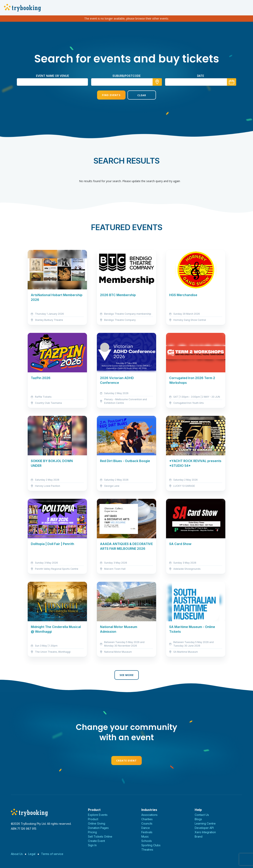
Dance (146, 828)
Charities (147, 819)
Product (93, 819)
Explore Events (98, 815)
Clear (142, 95)
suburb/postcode (126, 76)
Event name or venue (52, 76)
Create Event (126, 761)
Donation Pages (98, 828)
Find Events (111, 95)
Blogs (198, 819)
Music (145, 836)
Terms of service (52, 854)
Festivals (147, 832)
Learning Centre (205, 823)
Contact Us (202, 815)
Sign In (92, 845)
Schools (147, 841)
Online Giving (97, 823)
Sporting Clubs (151, 845)
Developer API (204, 828)
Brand (199, 836)
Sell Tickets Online (100, 836)
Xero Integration (205, 832)
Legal (32, 854)
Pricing (92, 832)
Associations (149, 815)
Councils (147, 823)
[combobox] (126, 82)
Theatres (147, 850)
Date (201, 76)
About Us (17, 854)
